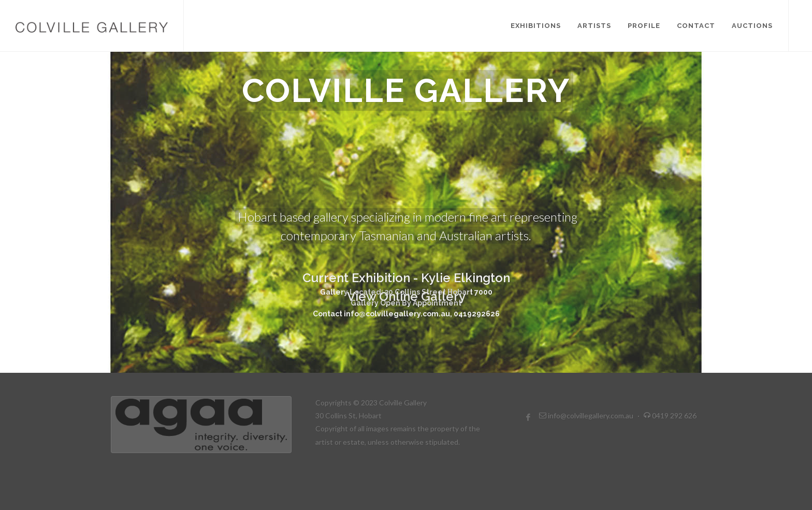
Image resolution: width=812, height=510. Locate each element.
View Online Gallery (406, 259)
